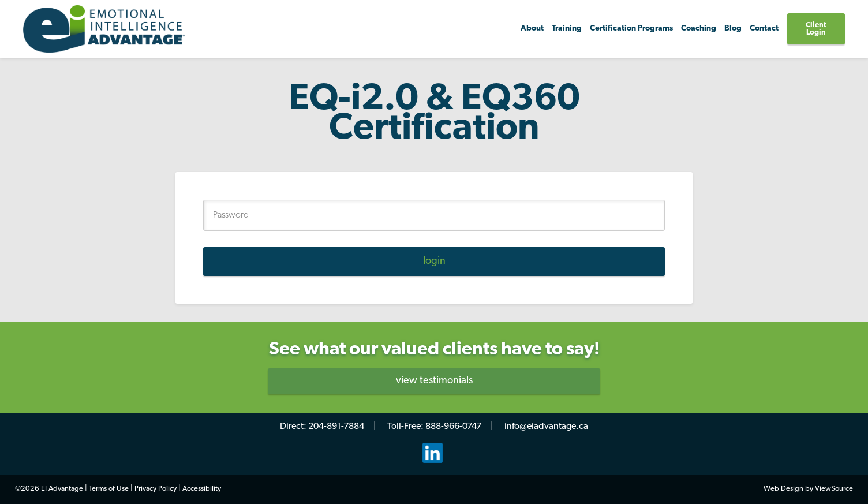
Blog (733, 29)
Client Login (816, 29)
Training (567, 29)
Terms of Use (109, 489)
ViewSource (834, 489)
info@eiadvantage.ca (546, 427)
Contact (764, 29)
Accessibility (202, 489)
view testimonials (434, 381)
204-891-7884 (336, 427)
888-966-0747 (453, 427)
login (434, 261)
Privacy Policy (156, 489)
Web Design (783, 489)
